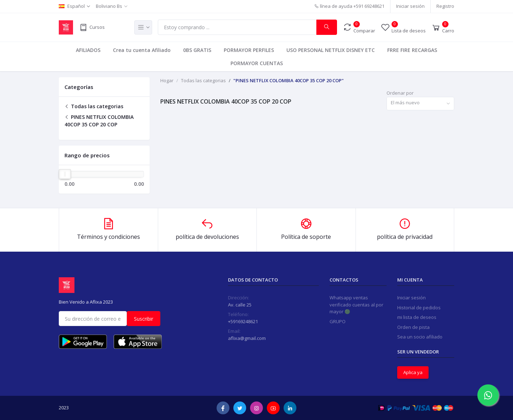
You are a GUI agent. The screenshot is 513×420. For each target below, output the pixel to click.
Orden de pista (413, 327)
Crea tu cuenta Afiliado (142, 50)
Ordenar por (400, 93)
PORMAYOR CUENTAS (257, 63)
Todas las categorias (94, 106)
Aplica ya (413, 372)
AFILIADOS (88, 50)
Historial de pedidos (419, 308)
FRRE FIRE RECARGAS (412, 50)
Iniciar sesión (410, 6)
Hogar (167, 80)
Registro (445, 6)
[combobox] (420, 104)
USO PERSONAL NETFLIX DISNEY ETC (331, 50)
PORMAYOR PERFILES (249, 50)
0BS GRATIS (197, 50)
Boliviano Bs (109, 6)
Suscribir (144, 319)
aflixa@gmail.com (247, 338)
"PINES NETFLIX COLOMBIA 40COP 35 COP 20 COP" (289, 80)
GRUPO (338, 321)
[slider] (65, 174)
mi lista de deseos (417, 317)
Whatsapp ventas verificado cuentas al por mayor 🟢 (356, 304)
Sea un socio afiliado (420, 337)
